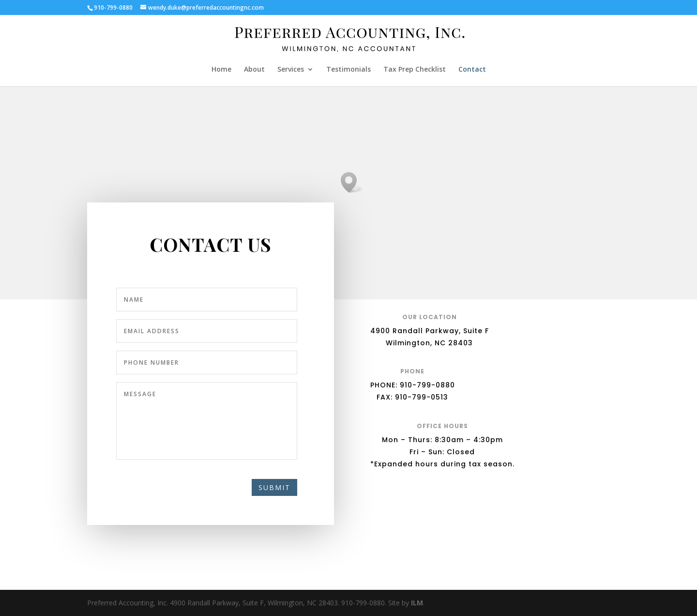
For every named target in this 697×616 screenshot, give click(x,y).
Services (291, 70)
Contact (472, 70)
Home (221, 70)
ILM (417, 603)
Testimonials (348, 70)
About (254, 70)
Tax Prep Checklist (415, 70)
